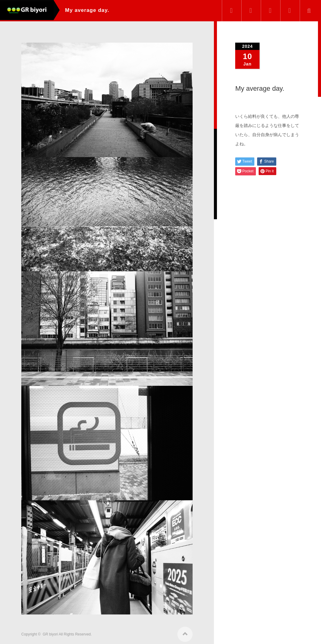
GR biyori (50, 632)
